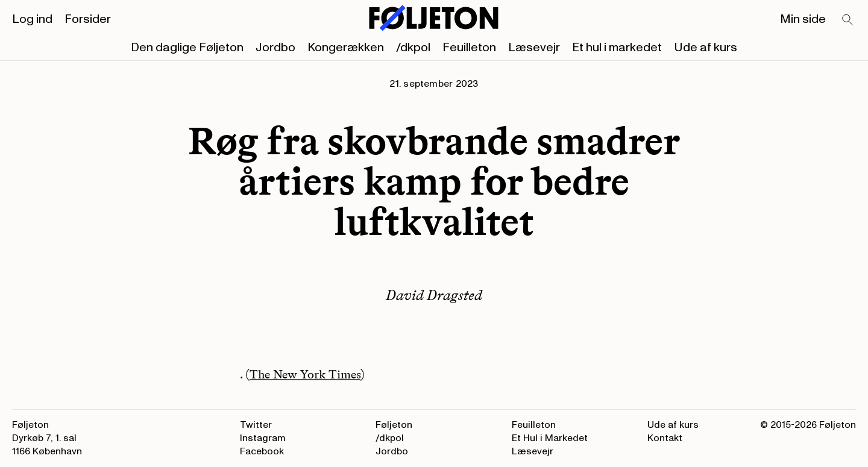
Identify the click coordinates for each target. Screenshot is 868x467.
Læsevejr (534, 48)
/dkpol (413, 48)
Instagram (263, 438)
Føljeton (394, 425)
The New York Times (305, 374)
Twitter (256, 425)
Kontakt (665, 438)
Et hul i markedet (617, 48)
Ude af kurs (706, 48)
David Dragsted (434, 295)
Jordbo (275, 48)
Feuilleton (469, 48)
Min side (803, 19)
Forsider (88, 19)
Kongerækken (346, 48)
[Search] (848, 20)
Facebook (262, 451)
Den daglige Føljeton (187, 48)
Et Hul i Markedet (550, 438)
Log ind (32, 19)
